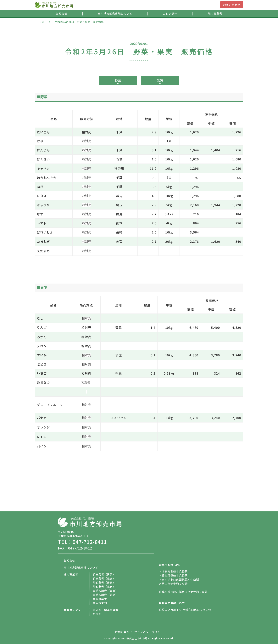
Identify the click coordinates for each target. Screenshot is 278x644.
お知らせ (61, 14)
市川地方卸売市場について (115, 14)
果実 (160, 80)
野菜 (118, 80)
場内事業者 (215, 14)
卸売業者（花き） (104, 578)
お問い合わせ (232, 5)
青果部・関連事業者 (106, 610)
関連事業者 (100, 599)
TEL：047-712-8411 (82, 542)
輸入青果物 (100, 603)
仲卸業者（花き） (104, 587)
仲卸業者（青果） (104, 583)
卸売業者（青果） (104, 574)
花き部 (97, 614)
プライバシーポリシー (149, 632)
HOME (41, 22)
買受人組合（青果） (106, 591)
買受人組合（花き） (106, 595)
